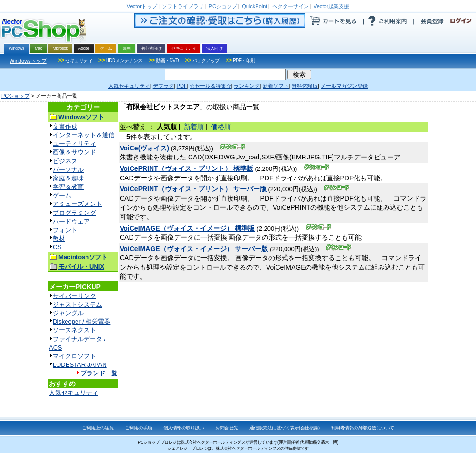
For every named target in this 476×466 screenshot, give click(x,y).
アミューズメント (77, 204)
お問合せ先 (227, 428)
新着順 (194, 127)
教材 (59, 238)
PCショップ (15, 96)
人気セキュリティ (74, 393)
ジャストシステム (77, 304)
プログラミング (74, 213)
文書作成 (65, 126)
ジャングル (68, 313)
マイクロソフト (74, 356)
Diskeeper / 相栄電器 (81, 322)
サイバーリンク (74, 296)
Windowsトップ (28, 61)
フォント (65, 230)
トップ (142, 6)
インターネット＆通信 (84, 135)
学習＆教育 (68, 187)
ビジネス (65, 161)
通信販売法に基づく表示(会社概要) (285, 428)
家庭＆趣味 (68, 178)
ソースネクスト (74, 330)
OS (57, 247)
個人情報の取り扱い (184, 428)
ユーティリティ (74, 144)
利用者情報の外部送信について (363, 428)
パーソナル (68, 170)
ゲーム (62, 195)
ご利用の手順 (138, 428)
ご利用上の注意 (98, 428)
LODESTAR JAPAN (80, 365)
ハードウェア (71, 221)
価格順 (221, 127)
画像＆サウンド (74, 152)
